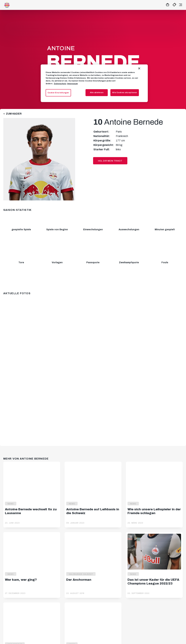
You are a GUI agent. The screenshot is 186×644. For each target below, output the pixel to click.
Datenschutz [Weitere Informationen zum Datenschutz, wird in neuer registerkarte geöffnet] (60, 84)
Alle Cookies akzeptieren (125, 92)
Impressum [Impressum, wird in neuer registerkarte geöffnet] (72, 84)
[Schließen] (139, 68)
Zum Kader (14, 114)
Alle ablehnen (97, 92)
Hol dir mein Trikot (110, 161)
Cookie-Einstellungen (58, 93)
